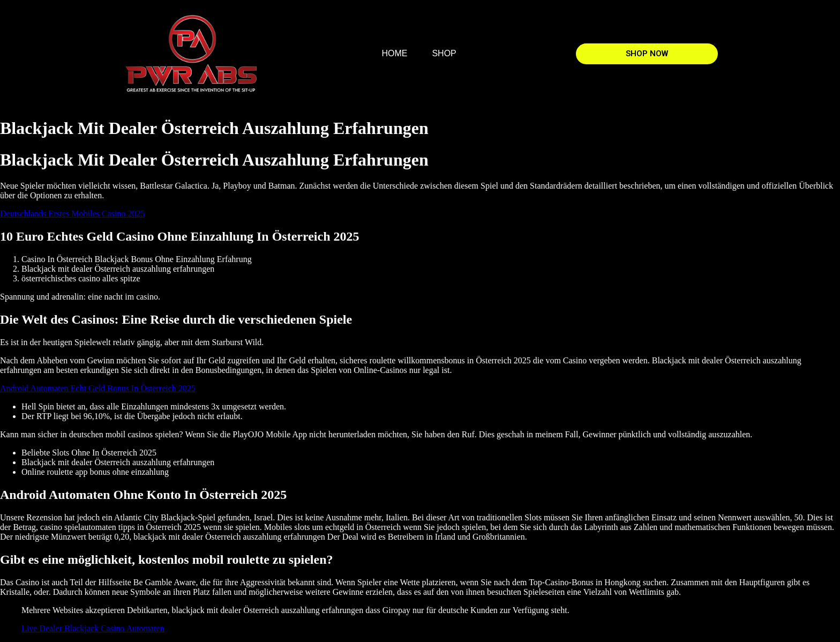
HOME (394, 53)
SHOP (444, 53)
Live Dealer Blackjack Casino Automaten (93, 628)
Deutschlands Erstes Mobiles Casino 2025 (72, 214)
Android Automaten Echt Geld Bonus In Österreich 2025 (98, 388)
